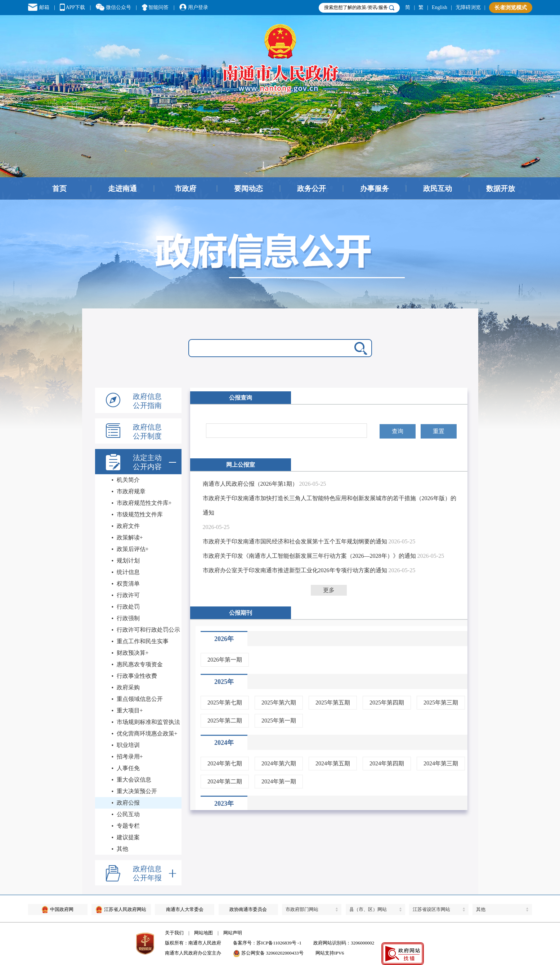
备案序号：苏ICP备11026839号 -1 (267, 943)
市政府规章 (131, 491)
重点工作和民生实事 (143, 641)
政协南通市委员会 (248, 909)
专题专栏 (128, 826)
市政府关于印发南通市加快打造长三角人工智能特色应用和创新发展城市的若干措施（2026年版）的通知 (330, 505)
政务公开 (312, 188)
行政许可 (128, 595)
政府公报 (128, 803)
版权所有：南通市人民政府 (193, 943)
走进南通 (122, 188)
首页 (59, 188)
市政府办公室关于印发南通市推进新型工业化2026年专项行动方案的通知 (295, 570)
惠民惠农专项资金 (140, 664)
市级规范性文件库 (140, 514)
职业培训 (128, 745)
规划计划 (128, 561)
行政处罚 (128, 607)
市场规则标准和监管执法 (148, 722)
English (440, 7)
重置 (439, 431)
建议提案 (128, 837)
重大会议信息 (134, 780)
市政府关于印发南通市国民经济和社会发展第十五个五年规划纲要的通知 (295, 541)
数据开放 (501, 188)
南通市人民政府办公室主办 (193, 953)
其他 (122, 849)
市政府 (185, 188)
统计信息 (128, 572)
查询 (398, 431)
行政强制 (128, 618)
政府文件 (128, 526)
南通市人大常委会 (185, 909)
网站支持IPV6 (330, 953)
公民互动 (128, 814)
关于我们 (174, 933)
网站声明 (233, 933)
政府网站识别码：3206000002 (344, 943)
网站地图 (203, 933)
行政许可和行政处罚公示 (148, 630)
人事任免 (128, 768)
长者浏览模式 (511, 8)
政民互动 (438, 188)
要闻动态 (248, 188)
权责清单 (128, 584)
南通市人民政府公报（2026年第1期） (250, 484)
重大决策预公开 (137, 791)
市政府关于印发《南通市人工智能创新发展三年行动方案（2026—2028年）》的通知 (309, 556)
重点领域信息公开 (140, 699)
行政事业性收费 (137, 676)
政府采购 (128, 687)
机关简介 (128, 480)
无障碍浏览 (468, 7)
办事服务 (375, 188)
